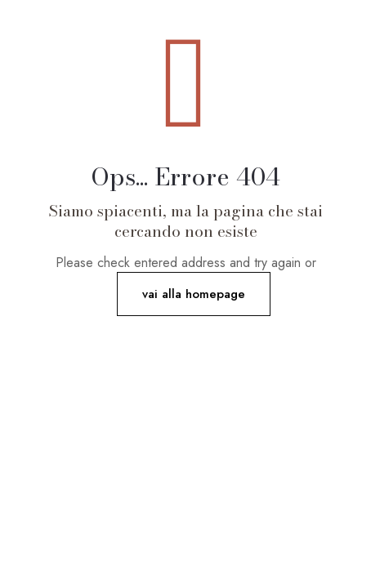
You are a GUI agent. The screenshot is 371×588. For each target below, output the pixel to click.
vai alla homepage (194, 294)
